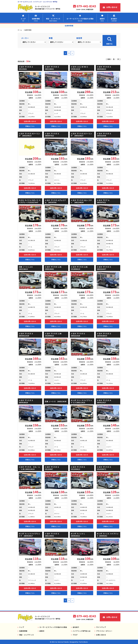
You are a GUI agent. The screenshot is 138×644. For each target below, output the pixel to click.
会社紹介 (114, 20)
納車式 (102, 20)
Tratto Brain (83, 642)
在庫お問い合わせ (30, 121)
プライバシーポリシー (104, 631)
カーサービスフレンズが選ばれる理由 (80, 20)
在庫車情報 (36, 20)
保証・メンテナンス (53, 20)
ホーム (20, 30)
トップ (23, 20)
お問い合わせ (112, 7)
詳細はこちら (30, 126)
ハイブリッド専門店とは (82, 631)
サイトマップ (101, 627)
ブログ (75, 635)
